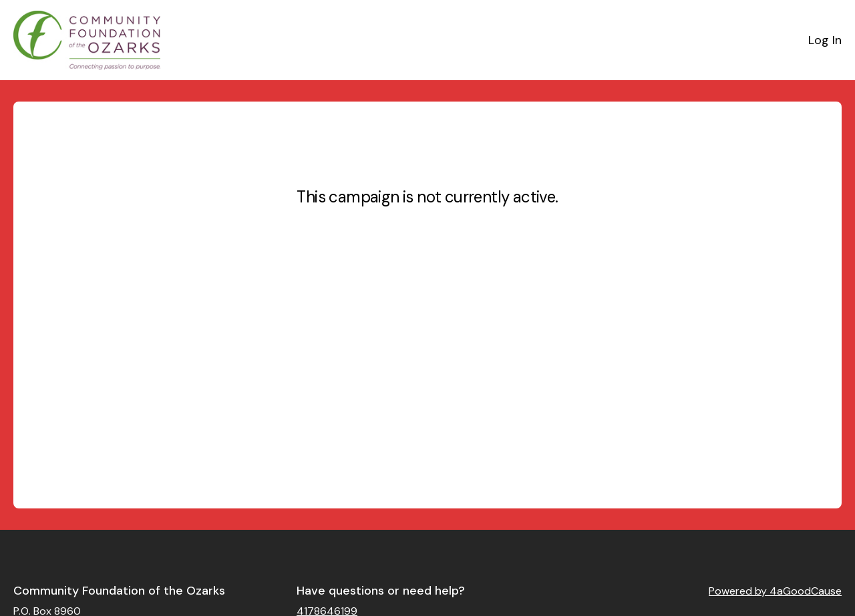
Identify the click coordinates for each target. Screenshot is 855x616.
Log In (825, 40)
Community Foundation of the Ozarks (119, 591)
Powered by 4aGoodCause (775, 591)
